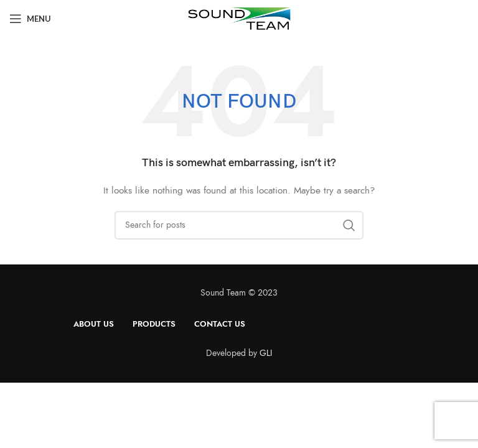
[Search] (239, 225)
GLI (266, 353)
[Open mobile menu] (30, 19)
